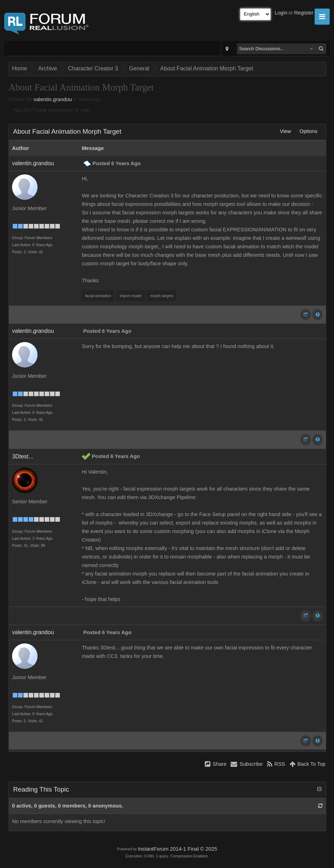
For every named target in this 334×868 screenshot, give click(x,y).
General (139, 68)
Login (281, 13)
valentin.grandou (53, 99)
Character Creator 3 (93, 68)
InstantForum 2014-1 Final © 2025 (177, 849)
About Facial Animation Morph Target (206, 68)
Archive (48, 68)
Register (304, 13)
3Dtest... (23, 456)
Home (20, 68)
